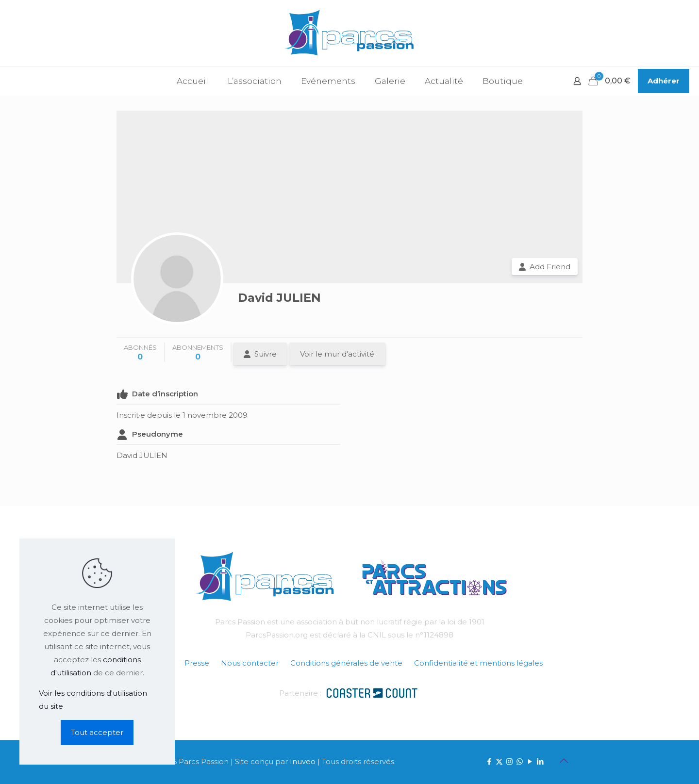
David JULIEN (279, 298)
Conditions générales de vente (346, 663)
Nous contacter (250, 663)
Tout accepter (97, 732)
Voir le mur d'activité (337, 354)
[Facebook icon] (489, 761)
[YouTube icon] (530, 761)
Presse (197, 663)
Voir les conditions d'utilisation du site (93, 700)
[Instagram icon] (509, 761)
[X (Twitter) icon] (499, 761)
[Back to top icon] (564, 761)
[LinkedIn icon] (540, 761)
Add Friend (550, 267)
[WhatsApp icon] (520, 761)
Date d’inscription (165, 394)
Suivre (266, 354)
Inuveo (303, 761)
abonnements (198, 353)
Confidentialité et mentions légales (478, 663)
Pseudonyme (158, 434)
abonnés (140, 353)
